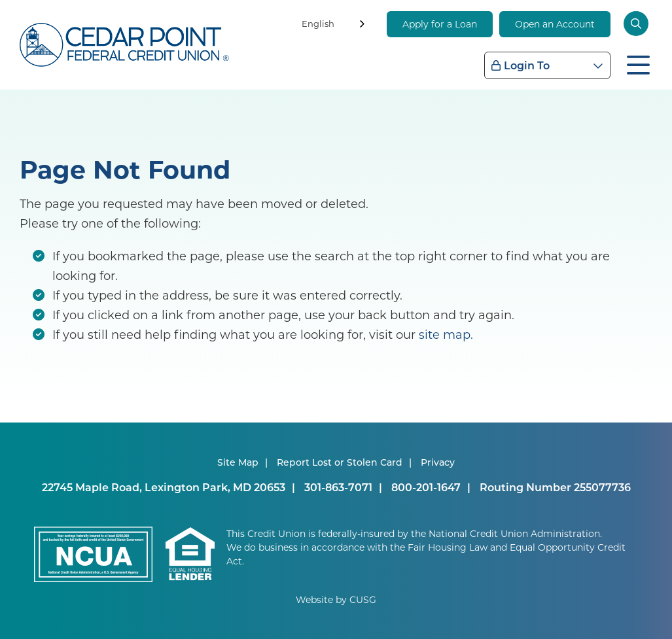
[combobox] (334, 26)
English (318, 23)
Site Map (238, 462)
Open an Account (555, 24)
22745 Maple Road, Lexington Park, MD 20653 (164, 487)
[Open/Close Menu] (638, 63)
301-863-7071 (338, 487)
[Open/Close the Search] (638, 24)
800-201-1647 (426, 487)
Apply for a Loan (440, 24)
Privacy (438, 462)
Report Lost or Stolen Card (340, 462)
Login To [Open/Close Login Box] (527, 65)
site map (445, 334)
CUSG (363, 599)
